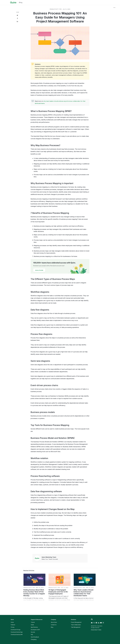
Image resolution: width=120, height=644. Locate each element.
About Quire (54, 622)
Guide (32, 625)
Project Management (76, 622)
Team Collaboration (76, 625)
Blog (21, 2)
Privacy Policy (94, 630)
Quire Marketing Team (49, 557)
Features (13, 625)
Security (33, 632)
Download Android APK (17, 635)
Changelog (34, 639)
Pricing (13, 627)
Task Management (76, 627)
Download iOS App (16, 630)
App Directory (34, 627)
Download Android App (17, 632)
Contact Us (54, 625)
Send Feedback (35, 637)
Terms (100, 630)
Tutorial (33, 622)
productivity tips (56, 9)
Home (12, 622)
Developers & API (35, 630)
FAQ (32, 635)
